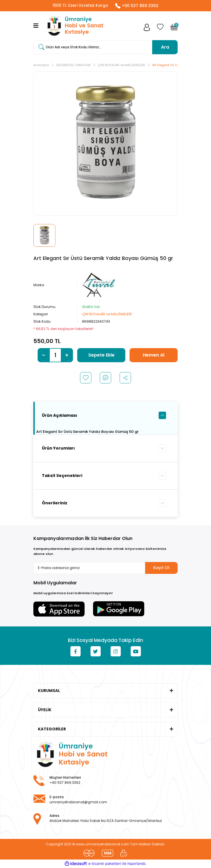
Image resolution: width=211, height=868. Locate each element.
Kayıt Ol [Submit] (161, 568)
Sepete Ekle (101, 355)
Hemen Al (154, 355)
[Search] (106, 47)
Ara (165, 47)
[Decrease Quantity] (44, 355)
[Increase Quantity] (67, 355)
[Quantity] (55, 355)
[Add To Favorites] (86, 378)
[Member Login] (147, 29)
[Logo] (74, 26)
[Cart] (174, 29)
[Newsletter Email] (106, 568)
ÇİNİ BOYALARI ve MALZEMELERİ (107, 314)
